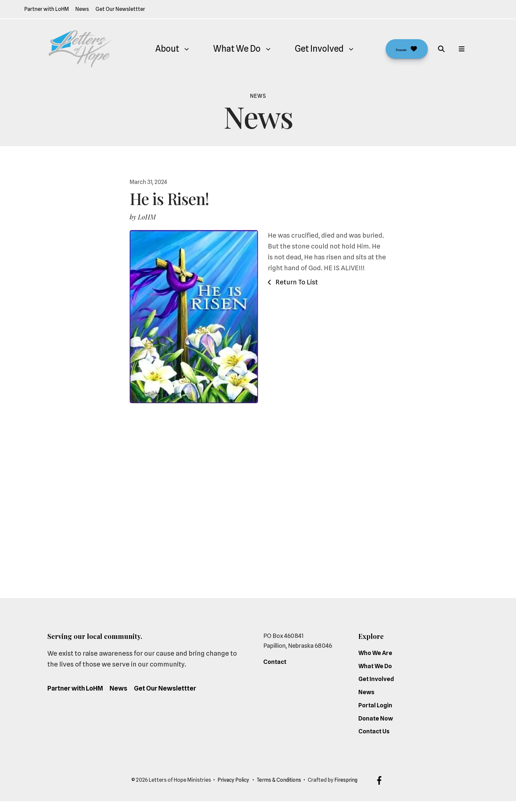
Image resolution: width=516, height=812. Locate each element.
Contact (275, 673)
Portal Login (375, 716)
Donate (398, 49)
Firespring (348, 791)
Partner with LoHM (47, 9)
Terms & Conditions (279, 791)
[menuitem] (159, 49)
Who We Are (375, 664)
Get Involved (311, 49)
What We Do (229, 49)
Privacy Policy (232, 791)
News (82, 9)
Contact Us (374, 742)
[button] (441, 49)
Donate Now (376, 729)
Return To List (296, 282)
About (159, 49)
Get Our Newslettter (120, 9)
